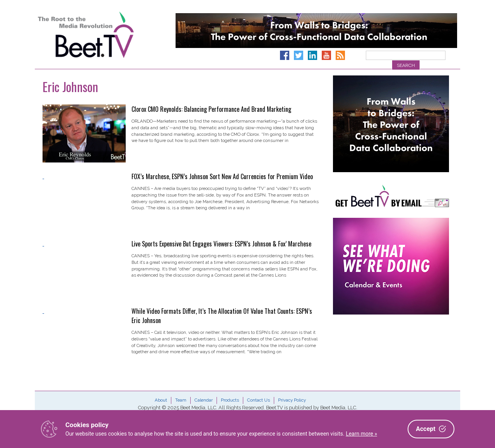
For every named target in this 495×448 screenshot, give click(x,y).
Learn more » (361, 434)
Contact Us (259, 400)
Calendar (204, 400)
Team (181, 400)
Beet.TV (106, 35)
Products (230, 400)
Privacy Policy (292, 400)
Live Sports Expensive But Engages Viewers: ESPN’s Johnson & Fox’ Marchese (221, 244)
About (161, 400)
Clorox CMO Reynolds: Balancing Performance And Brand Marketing (211, 109)
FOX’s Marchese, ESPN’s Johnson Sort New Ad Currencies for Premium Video (222, 176)
